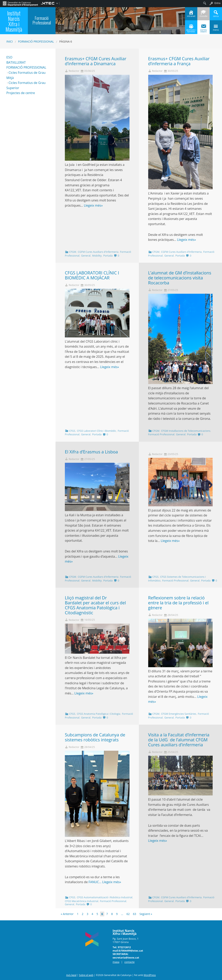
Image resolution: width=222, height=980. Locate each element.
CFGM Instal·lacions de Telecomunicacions (186, 431)
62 (128, 914)
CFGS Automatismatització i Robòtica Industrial (105, 897)
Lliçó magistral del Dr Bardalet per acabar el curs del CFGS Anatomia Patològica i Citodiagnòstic (95, 605)
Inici (10, 41)
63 (134, 914)
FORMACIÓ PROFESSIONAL (26, 67)
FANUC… (95, 882)
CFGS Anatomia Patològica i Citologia (98, 714)
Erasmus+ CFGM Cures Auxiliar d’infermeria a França (179, 61)
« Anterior (67, 914)
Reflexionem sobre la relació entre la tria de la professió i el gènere (178, 603)
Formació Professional (36, 41)
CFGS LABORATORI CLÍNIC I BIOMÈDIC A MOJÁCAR (92, 275)
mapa (116, 962)
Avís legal (71, 975)
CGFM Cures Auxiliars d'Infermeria (98, 252)
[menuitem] (20, 3)
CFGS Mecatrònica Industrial (82, 901)
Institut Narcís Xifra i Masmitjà (14, 21)
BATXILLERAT (16, 62)
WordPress (150, 975)
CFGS (72, 431)
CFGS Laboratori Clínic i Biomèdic (96, 431)
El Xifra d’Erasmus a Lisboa (91, 452)
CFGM (73, 252)
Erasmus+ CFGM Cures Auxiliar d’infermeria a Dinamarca (96, 61)
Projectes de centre (21, 93)
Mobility (97, 256)
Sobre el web (86, 975)
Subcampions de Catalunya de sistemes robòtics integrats (95, 737)
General (86, 256)
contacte (129, 962)
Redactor (74, 71)
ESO (9, 57)
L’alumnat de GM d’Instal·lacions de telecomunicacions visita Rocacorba (180, 278)
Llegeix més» (93, 205)
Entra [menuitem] (217, 3)
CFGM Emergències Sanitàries (179, 714)
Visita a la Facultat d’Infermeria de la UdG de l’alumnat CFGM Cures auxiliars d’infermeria (179, 740)
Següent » (146, 914)
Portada (108, 256)
